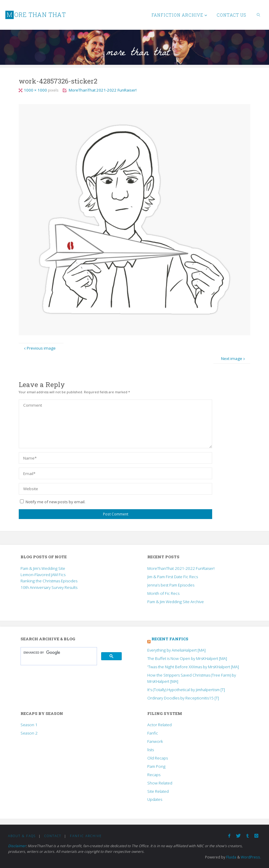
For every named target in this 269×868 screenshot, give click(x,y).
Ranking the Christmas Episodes (49, 581)
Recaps (154, 775)
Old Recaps (158, 758)
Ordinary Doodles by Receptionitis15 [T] (183, 698)
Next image (234, 358)
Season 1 (29, 725)
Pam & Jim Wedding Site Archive (176, 602)
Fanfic (153, 733)
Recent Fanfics (170, 639)
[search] (58, 652)
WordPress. (251, 857)
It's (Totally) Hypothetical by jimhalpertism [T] (186, 690)
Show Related (160, 783)
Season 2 (29, 733)
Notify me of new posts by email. (55, 502)
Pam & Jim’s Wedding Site (43, 568)
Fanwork (155, 741)
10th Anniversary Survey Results (49, 587)
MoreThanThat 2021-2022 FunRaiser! (103, 90)
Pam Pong (156, 766)
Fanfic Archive (86, 836)
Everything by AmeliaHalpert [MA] (176, 650)
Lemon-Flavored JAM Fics (43, 575)
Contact (53, 836)
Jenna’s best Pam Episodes (171, 585)
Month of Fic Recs (163, 593)
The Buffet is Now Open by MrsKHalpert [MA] (187, 658)
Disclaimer (17, 846)
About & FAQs (22, 836)
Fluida (231, 857)
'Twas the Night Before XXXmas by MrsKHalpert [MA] (193, 667)
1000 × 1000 (36, 90)
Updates (155, 799)
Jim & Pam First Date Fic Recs (173, 577)
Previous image (39, 348)
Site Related (158, 791)
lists (151, 750)
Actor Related (159, 725)
